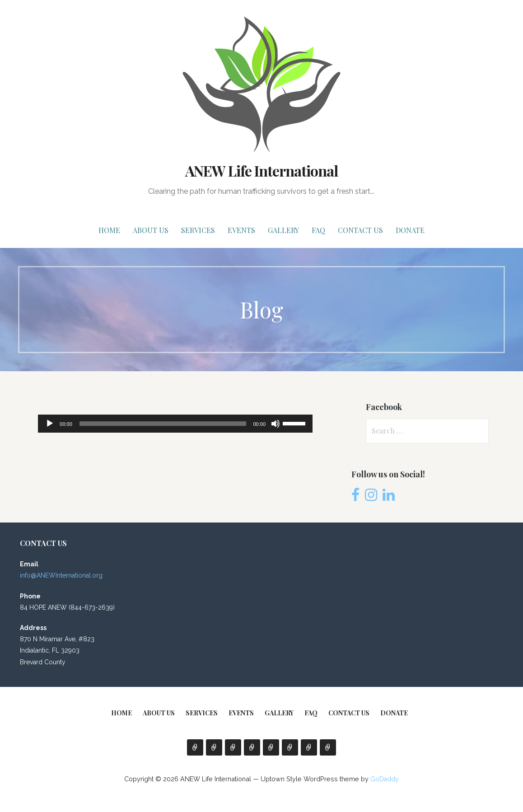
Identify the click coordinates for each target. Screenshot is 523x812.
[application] (175, 424)
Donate (410, 230)
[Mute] (276, 424)
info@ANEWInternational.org (61, 575)
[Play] (50, 424)
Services (198, 230)
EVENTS (241, 230)
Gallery (283, 230)
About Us (151, 230)
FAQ (318, 230)
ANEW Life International (262, 170)
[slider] (163, 424)
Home (109, 230)
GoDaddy (385, 779)
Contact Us (360, 230)
